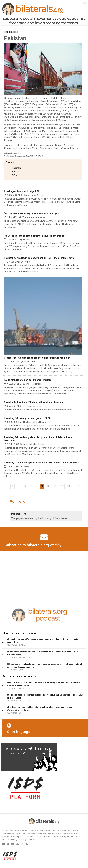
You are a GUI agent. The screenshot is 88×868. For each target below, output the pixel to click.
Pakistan (16, 168)
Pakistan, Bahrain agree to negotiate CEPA (27, 418)
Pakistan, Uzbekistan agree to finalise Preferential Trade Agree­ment (42, 463)
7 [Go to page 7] (31, 486)
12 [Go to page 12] (62, 486)
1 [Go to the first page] (12, 486)
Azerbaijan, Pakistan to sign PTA (22, 191)
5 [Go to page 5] (21, 486)
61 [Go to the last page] (78, 486)
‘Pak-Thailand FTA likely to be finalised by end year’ (32, 213)
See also (11, 162)
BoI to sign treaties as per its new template (28, 380)
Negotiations (11, 32)
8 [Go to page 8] (37, 486)
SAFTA (16, 172)
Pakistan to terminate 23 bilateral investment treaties (33, 402)
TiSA (14, 175)
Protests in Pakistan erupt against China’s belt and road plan (37, 358)
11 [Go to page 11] (55, 486)
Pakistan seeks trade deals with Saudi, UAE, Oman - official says (39, 258)
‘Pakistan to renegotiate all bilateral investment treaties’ (35, 236)
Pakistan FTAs (19, 514)
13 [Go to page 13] (68, 486)
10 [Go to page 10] (48, 486)
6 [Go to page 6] (26, 486)
